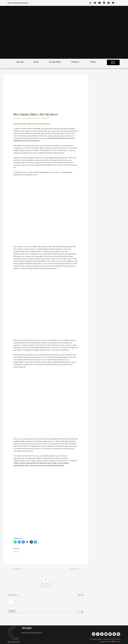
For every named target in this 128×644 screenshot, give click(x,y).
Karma (36, 62)
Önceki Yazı (16, 569)
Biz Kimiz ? (76, 62)
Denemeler (17, 118)
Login (81, 595)
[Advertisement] (46, 97)
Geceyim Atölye (55, 62)
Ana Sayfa (20, 62)
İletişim (93, 62)
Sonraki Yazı (75, 569)
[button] (113, 62)
